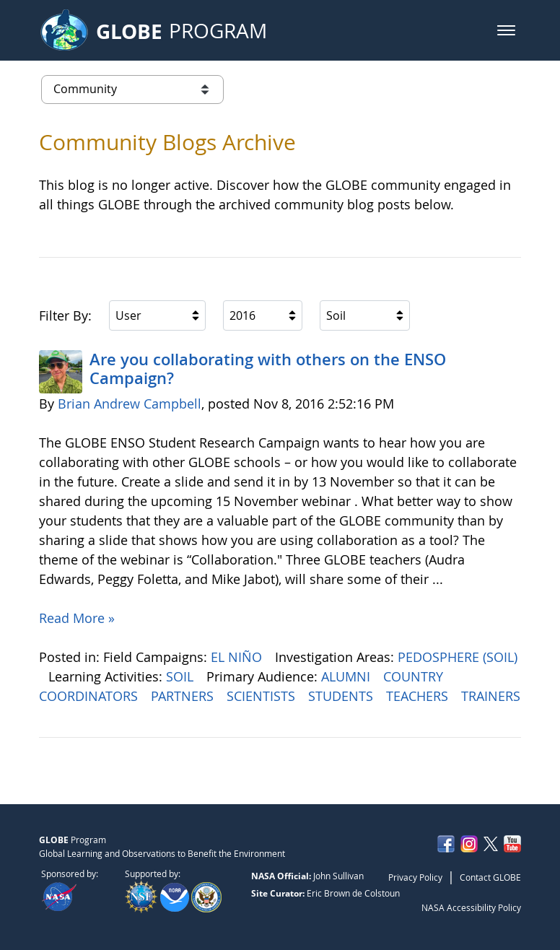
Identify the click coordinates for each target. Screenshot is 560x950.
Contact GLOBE (490, 877)
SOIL (181, 676)
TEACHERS (419, 696)
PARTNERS (184, 696)
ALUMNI (347, 676)
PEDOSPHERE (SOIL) (458, 657)
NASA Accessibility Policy (471, 907)
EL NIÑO (238, 657)
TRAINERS (491, 696)
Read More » (77, 618)
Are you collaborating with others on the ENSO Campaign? (268, 369)
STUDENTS (342, 696)
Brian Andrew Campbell (130, 404)
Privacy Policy (415, 877)
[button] (506, 30)
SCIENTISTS (263, 696)
